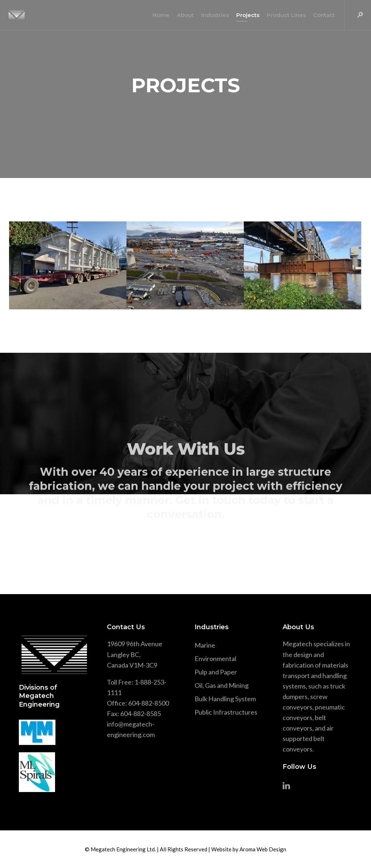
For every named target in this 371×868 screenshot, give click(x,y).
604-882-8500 (149, 703)
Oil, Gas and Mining (222, 685)
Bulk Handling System (225, 699)
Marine (205, 645)
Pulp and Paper (216, 672)
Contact (321, 15)
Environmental (215, 659)
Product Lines (283, 15)
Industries (212, 15)
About (182, 15)
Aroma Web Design (263, 849)
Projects (245, 15)
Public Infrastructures (226, 712)
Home (158, 15)
